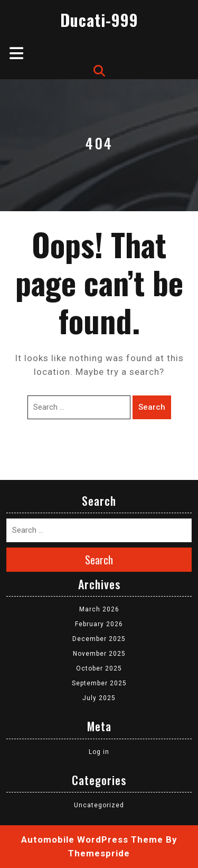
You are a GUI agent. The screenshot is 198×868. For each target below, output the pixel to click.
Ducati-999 (99, 20)
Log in (99, 752)
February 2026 (99, 624)
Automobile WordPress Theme (92, 839)
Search (152, 407)
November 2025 (99, 654)
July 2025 (99, 698)
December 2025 (99, 639)
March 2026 (99, 609)
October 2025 (99, 668)
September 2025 (99, 683)
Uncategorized (99, 805)
